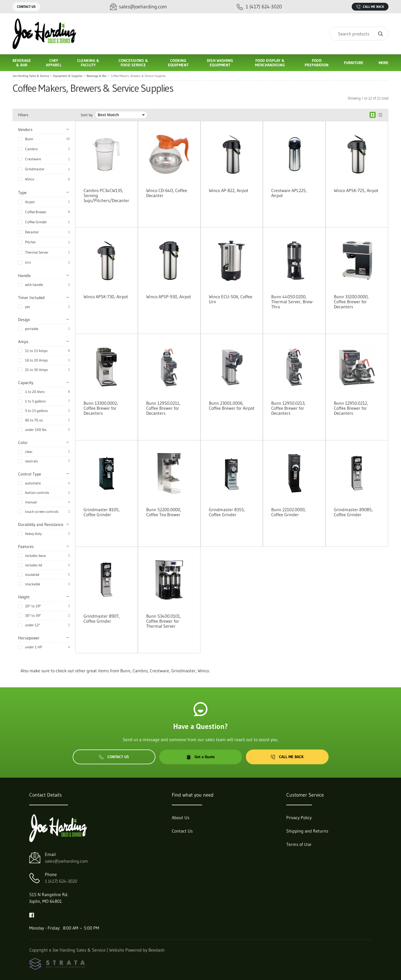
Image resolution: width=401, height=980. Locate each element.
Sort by (87, 115)
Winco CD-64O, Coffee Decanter (167, 193)
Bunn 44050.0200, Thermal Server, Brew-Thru (292, 302)
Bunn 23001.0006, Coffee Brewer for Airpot (232, 406)
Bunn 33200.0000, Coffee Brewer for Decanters (351, 302)
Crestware (33, 159)
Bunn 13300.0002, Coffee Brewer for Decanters (101, 408)
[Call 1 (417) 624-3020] (259, 7)
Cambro (31, 149)
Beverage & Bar (97, 76)
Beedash (157, 950)
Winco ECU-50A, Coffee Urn (231, 299)
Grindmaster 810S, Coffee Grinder (102, 512)
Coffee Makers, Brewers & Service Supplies (138, 76)
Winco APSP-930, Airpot (169, 297)
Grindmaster (35, 169)
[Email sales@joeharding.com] (138, 7)
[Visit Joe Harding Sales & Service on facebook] (32, 914)
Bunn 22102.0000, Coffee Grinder (288, 512)
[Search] (359, 34)
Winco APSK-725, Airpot (356, 190)
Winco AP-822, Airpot (229, 190)
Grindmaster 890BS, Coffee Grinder (353, 512)
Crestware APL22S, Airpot (289, 193)
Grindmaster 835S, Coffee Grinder (227, 512)
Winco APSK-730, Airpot (106, 297)
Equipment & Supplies (68, 76)
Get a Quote (200, 757)
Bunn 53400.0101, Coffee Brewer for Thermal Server (164, 621)
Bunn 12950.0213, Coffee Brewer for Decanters (288, 408)
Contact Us (26, 7)
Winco (30, 179)
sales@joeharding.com (66, 861)
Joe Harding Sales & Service (31, 76)
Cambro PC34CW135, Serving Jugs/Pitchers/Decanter (106, 195)
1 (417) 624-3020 (61, 881)
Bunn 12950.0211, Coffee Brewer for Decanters (163, 408)
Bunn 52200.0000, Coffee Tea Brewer (164, 512)
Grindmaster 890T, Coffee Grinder (102, 618)
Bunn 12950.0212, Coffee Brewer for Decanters (351, 408)
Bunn (29, 139)
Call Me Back (370, 7)
